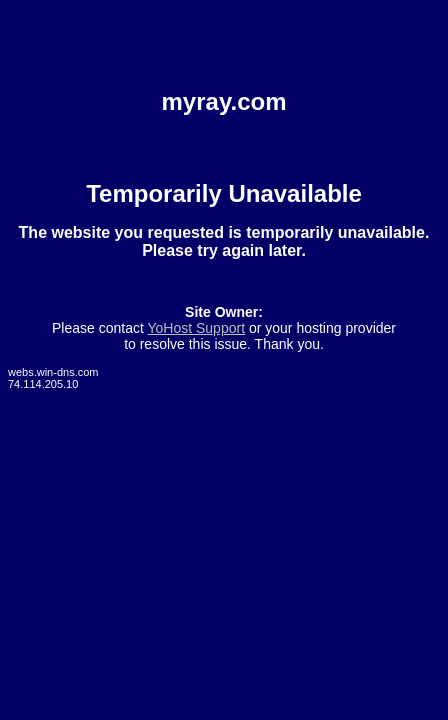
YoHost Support (196, 328)
